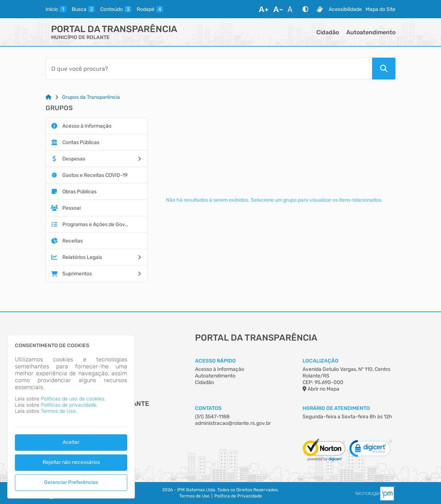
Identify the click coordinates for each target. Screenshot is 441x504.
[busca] (83, 9)
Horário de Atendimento (336, 408)
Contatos (208, 408)
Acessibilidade (345, 9)
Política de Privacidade (238, 496)
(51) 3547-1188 (212, 417)
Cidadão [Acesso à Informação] (204, 382)
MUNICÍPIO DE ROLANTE (80, 37)
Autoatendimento (371, 32)
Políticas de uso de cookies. (73, 399)
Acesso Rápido (215, 361)
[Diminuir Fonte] (278, 9)
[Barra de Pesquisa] (209, 69)
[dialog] (71, 417)
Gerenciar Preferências (71, 482)
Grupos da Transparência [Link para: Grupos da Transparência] (91, 97)
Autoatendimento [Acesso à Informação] (215, 376)
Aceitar (71, 442)
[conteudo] (116, 9)
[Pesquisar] (384, 69)
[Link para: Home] (48, 97)
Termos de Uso (194, 496)
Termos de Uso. (59, 411)
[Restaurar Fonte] (292, 9)
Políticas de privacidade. (69, 405)
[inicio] (56, 9)
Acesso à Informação (220, 369)
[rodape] (150, 9)
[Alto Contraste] (305, 9)
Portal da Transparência (114, 29)
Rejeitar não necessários (71, 462)
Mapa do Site (380, 9)
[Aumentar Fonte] (264, 9)
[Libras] (320, 9)
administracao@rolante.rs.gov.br (233, 423)
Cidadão (328, 32)
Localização (321, 361)
